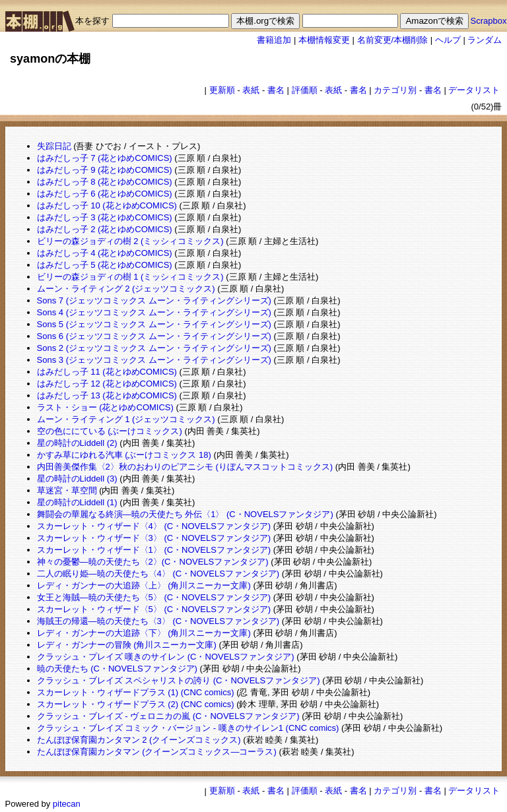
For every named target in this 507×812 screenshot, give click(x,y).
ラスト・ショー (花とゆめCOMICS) (105, 407)
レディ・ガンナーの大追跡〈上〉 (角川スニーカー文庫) (144, 585)
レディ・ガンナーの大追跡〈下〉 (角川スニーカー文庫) (144, 633)
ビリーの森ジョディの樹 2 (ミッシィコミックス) (130, 241)
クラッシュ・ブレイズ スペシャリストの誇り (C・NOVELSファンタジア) (179, 680)
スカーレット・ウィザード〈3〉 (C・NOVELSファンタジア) (154, 538)
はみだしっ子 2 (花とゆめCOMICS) (105, 229)
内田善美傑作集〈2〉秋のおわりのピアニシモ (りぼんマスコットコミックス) (185, 467)
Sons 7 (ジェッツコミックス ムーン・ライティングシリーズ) (154, 300)
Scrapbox (489, 21)
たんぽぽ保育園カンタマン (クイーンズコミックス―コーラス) (157, 752)
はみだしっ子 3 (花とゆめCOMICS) (105, 217)
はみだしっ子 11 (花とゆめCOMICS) (107, 372)
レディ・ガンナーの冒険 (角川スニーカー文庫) (127, 645)
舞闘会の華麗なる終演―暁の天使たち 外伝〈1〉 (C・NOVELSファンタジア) (185, 514)
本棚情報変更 (324, 40)
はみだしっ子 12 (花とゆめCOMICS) (107, 384)
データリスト (474, 90)
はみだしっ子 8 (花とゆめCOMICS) (105, 182)
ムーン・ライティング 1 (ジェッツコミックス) (126, 419)
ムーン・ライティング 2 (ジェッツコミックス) (126, 289)
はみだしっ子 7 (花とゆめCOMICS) (105, 158)
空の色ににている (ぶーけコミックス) (110, 431)
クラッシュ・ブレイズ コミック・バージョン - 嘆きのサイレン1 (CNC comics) (188, 728)
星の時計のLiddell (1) (77, 502)
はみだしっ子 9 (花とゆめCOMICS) (105, 170)
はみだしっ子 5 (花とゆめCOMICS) (105, 265)
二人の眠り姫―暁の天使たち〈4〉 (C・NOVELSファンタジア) (158, 574)
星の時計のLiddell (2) (77, 443)
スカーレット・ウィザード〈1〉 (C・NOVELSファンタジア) (154, 550)
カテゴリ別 (395, 90)
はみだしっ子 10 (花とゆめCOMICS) (107, 205)
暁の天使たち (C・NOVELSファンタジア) (117, 669)
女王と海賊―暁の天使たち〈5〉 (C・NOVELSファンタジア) (154, 597)
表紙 (251, 90)
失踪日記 (54, 146)
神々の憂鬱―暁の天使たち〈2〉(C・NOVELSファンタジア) (153, 562)
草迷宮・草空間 (67, 490)
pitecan (67, 804)
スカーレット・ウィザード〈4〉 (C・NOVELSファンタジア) (154, 526)
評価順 (305, 90)
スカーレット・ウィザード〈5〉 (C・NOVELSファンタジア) (154, 609)
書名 (276, 90)
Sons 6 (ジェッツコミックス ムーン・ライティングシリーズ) (154, 336)
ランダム (485, 40)
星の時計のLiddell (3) (77, 479)
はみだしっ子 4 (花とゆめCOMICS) (105, 253)
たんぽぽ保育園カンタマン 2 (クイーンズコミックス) (139, 740)
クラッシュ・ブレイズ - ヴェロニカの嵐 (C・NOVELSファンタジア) (168, 716)
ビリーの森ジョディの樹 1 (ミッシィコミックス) (130, 277)
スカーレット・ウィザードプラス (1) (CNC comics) (136, 692)
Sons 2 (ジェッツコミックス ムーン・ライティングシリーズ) (154, 348)
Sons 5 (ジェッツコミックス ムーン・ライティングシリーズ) (154, 324)
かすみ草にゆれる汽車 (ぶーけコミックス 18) (124, 455)
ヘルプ (448, 40)
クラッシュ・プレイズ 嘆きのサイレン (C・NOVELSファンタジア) (166, 657)
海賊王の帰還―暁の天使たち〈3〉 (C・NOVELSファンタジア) (158, 621)
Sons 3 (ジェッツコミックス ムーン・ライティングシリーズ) (154, 360)
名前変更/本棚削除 (393, 40)
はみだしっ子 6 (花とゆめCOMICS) (105, 194)
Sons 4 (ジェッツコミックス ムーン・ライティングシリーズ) (154, 312)
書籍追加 (274, 40)
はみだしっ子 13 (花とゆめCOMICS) (107, 395)
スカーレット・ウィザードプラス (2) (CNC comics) (136, 704)
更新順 (222, 90)
